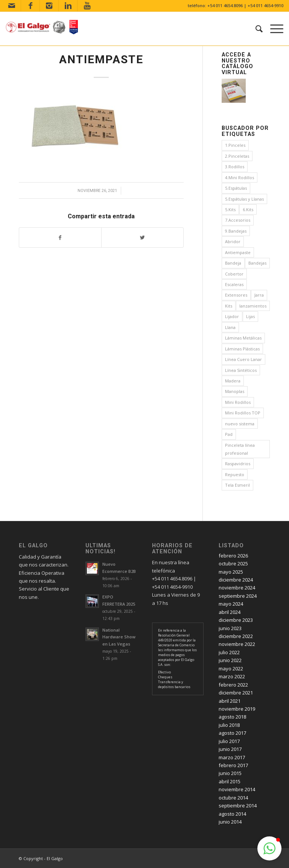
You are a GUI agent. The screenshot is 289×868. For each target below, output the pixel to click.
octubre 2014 (233, 798)
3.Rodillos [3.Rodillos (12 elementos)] (235, 167)
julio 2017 (229, 741)
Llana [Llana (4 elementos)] (230, 327)
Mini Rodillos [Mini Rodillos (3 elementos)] (238, 402)
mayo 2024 (231, 604)
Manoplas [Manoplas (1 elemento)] (235, 391)
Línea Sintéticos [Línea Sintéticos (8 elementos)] (241, 370)
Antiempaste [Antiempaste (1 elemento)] (238, 252)
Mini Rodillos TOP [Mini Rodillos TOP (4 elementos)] (243, 413)
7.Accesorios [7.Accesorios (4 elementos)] (238, 220)
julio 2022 (229, 652)
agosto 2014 (232, 814)
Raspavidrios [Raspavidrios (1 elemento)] (238, 464)
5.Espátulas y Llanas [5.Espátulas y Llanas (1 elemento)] (244, 199)
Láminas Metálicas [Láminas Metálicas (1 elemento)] (243, 338)
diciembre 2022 (236, 636)
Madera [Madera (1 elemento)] (233, 381)
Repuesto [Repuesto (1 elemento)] (235, 474)
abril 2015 (230, 781)
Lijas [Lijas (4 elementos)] (250, 316)
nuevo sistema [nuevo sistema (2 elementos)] (240, 424)
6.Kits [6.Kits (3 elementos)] (248, 209)
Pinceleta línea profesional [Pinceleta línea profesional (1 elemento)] (240, 449)
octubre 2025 (233, 563)
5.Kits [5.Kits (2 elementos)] (230, 209)
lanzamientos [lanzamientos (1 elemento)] (253, 306)
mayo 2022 (231, 669)
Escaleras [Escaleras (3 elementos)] (234, 284)
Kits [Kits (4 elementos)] (229, 306)
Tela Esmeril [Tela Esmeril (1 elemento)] (237, 485)
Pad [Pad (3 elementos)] (229, 434)
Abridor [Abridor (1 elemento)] (233, 241)
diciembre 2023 (236, 620)
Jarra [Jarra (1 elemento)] (259, 295)
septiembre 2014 (238, 806)
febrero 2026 (233, 556)
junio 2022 (230, 660)
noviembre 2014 (237, 789)
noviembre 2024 (237, 588)
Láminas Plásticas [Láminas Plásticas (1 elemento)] (242, 349)
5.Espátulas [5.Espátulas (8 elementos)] (236, 188)
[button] (269, 848)
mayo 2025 (231, 572)
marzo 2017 (232, 757)
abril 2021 (230, 701)
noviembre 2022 (237, 644)
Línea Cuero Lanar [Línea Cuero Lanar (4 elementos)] (243, 359)
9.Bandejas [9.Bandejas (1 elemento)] (236, 231)
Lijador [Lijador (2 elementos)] (232, 316)
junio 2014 (230, 822)
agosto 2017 (232, 733)
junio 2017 (230, 749)
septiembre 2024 (238, 596)
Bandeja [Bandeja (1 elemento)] (233, 263)
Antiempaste (101, 59)
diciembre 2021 (236, 693)
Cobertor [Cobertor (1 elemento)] (234, 274)
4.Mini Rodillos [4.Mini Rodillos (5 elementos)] (240, 177)
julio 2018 (229, 725)
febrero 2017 (233, 765)
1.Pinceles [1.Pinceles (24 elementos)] (235, 145)
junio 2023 (230, 628)
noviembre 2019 (237, 709)
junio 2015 (230, 773)
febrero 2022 (233, 685)
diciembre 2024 (236, 580)
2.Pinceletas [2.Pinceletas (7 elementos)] (237, 156)
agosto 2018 (232, 717)
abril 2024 (230, 612)
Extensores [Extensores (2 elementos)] (236, 295)
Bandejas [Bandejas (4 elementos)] (257, 263)
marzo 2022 (232, 676)
